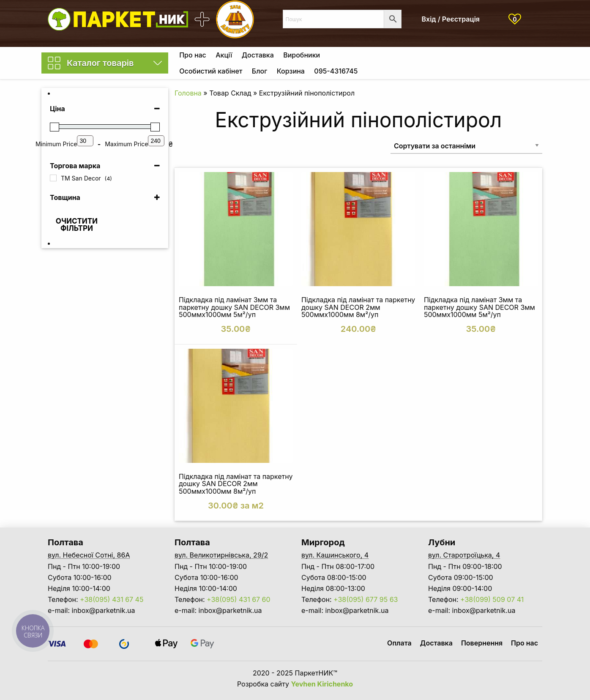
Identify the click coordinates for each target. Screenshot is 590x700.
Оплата (399, 643)
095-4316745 (336, 71)
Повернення (482, 643)
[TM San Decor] (53, 178)
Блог (259, 71)
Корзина (291, 71)
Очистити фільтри (77, 225)
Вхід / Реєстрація (451, 19)
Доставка (258, 55)
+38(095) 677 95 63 (366, 599)
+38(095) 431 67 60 (239, 599)
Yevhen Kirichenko (322, 684)
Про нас (193, 55)
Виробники (302, 55)
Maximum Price (126, 144)
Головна (188, 93)
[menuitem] (193, 55)
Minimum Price (56, 144)
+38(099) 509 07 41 (492, 599)
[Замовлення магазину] (466, 146)
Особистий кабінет (211, 71)
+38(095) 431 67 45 (112, 599)
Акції (224, 55)
